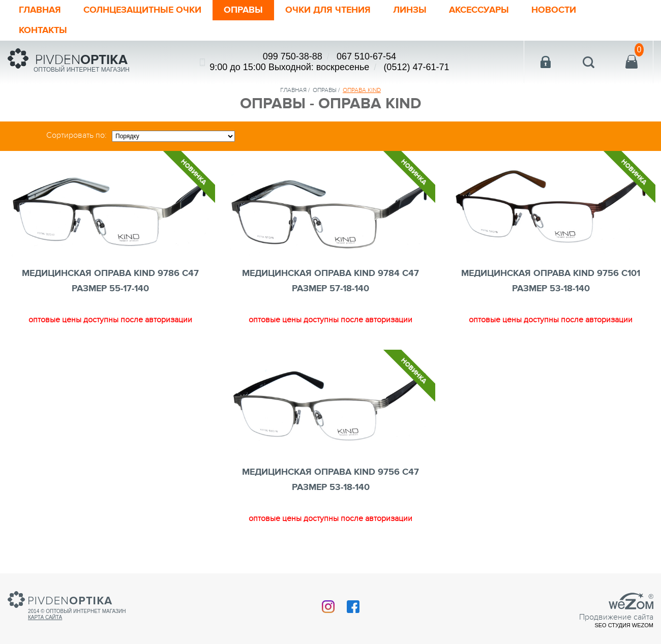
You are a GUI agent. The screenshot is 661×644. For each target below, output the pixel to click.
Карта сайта (45, 617)
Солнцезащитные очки (142, 10)
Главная (40, 10)
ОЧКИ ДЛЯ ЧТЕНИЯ (328, 10)
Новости (554, 10)
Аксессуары (479, 10)
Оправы (243, 10)
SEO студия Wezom (624, 625)
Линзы (410, 10)
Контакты (43, 30)
